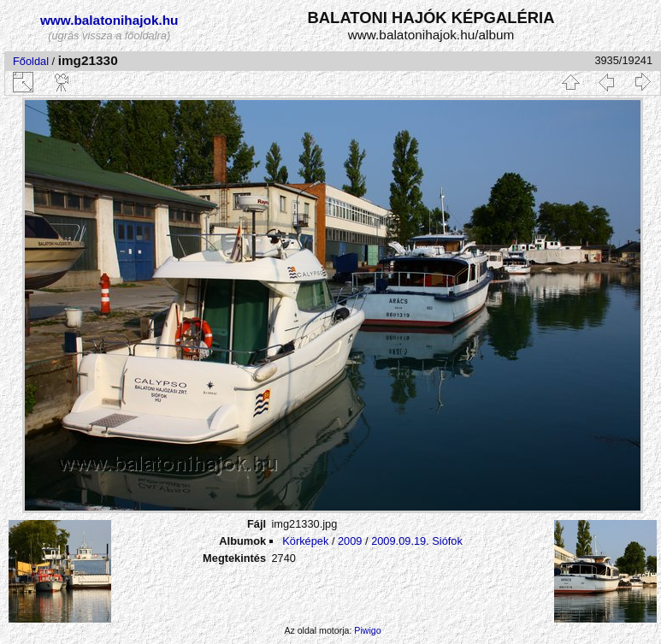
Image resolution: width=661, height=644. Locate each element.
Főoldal (31, 61)
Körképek (305, 541)
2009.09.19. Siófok (417, 541)
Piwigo (367, 630)
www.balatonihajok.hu (109, 20)
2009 (350, 541)
